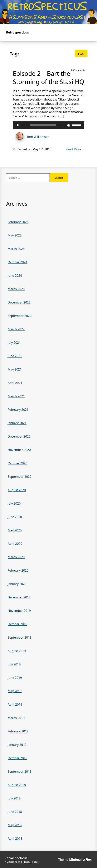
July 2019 (14, 664)
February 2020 (18, 570)
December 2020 (19, 436)
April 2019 (15, 704)
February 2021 (18, 410)
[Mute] (69, 125)
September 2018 (20, 771)
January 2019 (17, 745)
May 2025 (15, 235)
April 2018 (15, 839)
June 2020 (15, 517)
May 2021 (15, 369)
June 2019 (15, 678)
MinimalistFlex (80, 860)
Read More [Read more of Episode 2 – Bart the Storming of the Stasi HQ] (73, 149)
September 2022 (20, 316)
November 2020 (19, 450)
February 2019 (18, 731)
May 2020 (15, 530)
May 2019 (15, 691)
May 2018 (15, 825)
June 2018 (15, 812)
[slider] (43, 125)
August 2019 (17, 651)
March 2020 (16, 557)
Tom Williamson (31, 137)
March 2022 (16, 329)
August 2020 (17, 490)
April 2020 (15, 544)
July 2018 (14, 798)
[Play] (18, 125)
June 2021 (15, 356)
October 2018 (17, 758)
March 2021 (16, 396)
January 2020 (17, 584)
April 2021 (15, 383)
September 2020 (20, 477)
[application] (49, 125)
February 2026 (18, 222)
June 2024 (15, 276)
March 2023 (16, 289)
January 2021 (17, 423)
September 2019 (20, 637)
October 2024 (17, 262)
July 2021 (14, 343)
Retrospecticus (17, 32)
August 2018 (17, 785)
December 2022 (19, 302)
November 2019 (19, 611)
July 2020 (14, 503)
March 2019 (16, 718)
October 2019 (17, 624)
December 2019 (19, 597)
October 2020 (17, 463)
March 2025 (16, 249)
